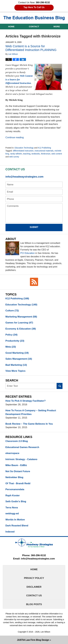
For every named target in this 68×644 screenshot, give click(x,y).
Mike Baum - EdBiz (16, 465)
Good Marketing (17, 353)
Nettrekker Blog (14, 477)
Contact (34, 26)
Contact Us (34, 596)
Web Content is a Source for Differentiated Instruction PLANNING (31, 48)
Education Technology (24, 148)
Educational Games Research (22, 447)
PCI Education (28, 253)
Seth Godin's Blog (16, 501)
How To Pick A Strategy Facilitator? (26, 401)
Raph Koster (13, 495)
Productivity (15, 341)
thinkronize (46, 154)
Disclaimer (34, 587)
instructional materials (44, 151)
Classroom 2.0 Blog (17, 441)
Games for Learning (19, 323)
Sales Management (19, 359)
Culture (12, 311)
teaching (27, 154)
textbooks (36, 154)
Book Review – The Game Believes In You (29, 424)
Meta (11, 347)
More (57, 26)
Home (11, 26)
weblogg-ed (12, 514)
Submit (34, 227)
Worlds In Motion (15, 520)
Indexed (10, 532)
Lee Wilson (45, 632)
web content (57, 154)
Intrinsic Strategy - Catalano (21, 459)
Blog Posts (34, 604)
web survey (14, 157)
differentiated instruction (23, 151)
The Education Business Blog (34, 18)
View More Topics (16, 371)
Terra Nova (12, 508)
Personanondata (15, 489)
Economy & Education (21, 329)
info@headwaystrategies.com (24, 177)
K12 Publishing (44, 148)
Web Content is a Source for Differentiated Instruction (19, 79)
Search (60, 386)
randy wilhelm (16, 154)
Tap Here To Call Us (34, 7)
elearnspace (12, 453)
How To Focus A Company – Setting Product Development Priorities (31, 412)
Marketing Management (21, 317)
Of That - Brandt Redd (18, 483)
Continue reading (15, 137)
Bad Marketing (16, 365)
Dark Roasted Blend (17, 526)
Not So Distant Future (18, 471)
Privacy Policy (34, 578)
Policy (11, 335)
